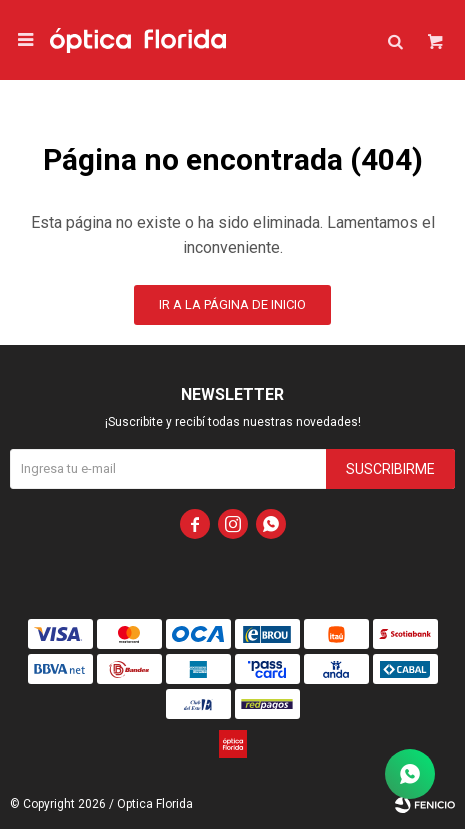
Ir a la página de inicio (232, 304)
